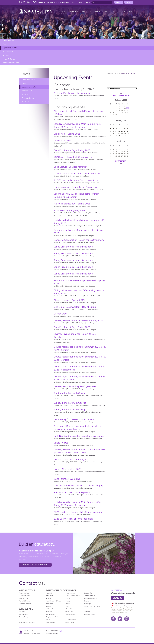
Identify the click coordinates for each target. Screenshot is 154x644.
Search (88, 2)
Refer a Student (71, 614)
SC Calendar (63, 2)
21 (116, 113)
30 (122, 135)
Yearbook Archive (90, 614)
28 (116, 115)
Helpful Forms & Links (72, 596)
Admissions (50, 604)
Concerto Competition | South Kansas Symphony (79, 240)
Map (39, 2)
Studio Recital (61, 443)
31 (125, 135)
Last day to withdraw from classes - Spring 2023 (78, 320)
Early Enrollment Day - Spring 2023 (72, 150)
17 (125, 110)
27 (113, 115)
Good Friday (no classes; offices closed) (74, 419)
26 (111, 115)
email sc (117, 598)
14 (116, 110)
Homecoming (70, 593)
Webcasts (7, 55)
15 (119, 110)
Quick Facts (69, 612)
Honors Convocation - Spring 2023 (72, 459)
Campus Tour (51, 614)
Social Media (8, 52)
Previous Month (121, 96)
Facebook (113, 619)
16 (122, 110)
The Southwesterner (11, 63)
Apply (119, 2)
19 (110, 113)
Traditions (87, 601)
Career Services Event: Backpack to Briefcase (77, 174)
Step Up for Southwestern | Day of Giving (75, 307)
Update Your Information (92, 606)
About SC (62, 11)
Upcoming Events (10, 48)
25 (128, 113)
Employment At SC (52, 617)
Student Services (90, 596)
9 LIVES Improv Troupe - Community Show (76, 180)
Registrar (68, 617)
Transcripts (88, 604)
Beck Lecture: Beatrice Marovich (71, 167)
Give (129, 2)
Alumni (122, 11)
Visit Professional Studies (27, 622)
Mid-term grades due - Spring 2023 (72, 204)
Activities (49, 598)
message (61, 631)
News (131, 11)
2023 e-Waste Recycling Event (70, 210)
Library (68, 601)
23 (122, 113)
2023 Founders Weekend (67, 479)
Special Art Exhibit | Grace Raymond (72, 492)
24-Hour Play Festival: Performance (72, 93)
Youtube (120, 619)
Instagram (127, 619)
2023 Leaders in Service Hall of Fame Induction (78, 512)
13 (113, 110)
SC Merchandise (71, 620)
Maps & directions (52, 634)
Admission (74, 11)
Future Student (24, 593)
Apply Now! (4, 20)
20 (113, 113)
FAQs (48, 620)
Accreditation (23, 614)
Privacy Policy (24, 617)
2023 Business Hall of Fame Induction (73, 519)
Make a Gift (4, 29)
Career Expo (60, 314)
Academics (86, 11)
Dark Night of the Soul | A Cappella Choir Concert (79, 436)
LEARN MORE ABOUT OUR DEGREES (35, 565)
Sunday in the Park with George (70, 393)
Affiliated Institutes (52, 609)
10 (125, 108)
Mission (68, 604)
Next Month (121, 161)
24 (125, 113)
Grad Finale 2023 (63, 141)
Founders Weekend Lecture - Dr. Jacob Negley (78, 486)
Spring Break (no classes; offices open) (74, 247)
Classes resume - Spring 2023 (69, 300)
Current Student (24, 596)
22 (119, 113)
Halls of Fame (51, 622)
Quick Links (76, 2)
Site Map (22, 612)
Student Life (110, 11)
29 (119, 135)
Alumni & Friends (24, 601)
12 (111, 110)
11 (128, 108)
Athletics (98, 11)
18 (128, 110)
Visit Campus (4, 25)
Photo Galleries (9, 59)
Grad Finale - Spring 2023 (67, 134)
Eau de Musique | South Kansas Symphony (75, 187)
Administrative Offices (53, 601)
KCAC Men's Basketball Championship (73, 157)
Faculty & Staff (24, 598)
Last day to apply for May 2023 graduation (75, 386)
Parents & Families (25, 604)
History (68, 598)
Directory (49, 2)
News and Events (10, 40)
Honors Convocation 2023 (67, 469)
